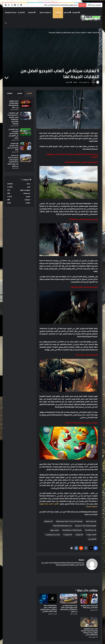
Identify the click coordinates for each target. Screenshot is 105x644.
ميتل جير (92, 539)
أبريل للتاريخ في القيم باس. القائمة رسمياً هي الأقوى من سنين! (13, 133)
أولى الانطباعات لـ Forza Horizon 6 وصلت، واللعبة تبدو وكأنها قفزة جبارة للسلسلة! (13, 118)
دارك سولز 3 (91, 534)
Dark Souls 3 (91, 521)
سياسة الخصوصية (11, 12)
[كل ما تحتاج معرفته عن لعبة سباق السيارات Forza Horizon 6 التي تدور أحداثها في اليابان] (68, 599)
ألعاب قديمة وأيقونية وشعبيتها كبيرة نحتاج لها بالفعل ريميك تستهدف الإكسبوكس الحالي (89, 632)
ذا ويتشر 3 (67, 534)
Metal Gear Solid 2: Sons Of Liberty (69, 521)
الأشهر (20, 93)
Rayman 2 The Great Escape (85, 526)
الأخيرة (29, 93)
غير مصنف (27, 193)
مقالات (58, 12)
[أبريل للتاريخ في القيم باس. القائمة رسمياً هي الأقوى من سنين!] (26, 132)
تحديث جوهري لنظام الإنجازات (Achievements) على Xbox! (61, 5)
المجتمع (67, 12)
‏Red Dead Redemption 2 (62, 526)
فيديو (28, 197)
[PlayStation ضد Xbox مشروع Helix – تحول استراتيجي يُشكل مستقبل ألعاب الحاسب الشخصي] (48, 599)
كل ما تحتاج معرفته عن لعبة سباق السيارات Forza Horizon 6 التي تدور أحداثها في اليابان (69, 608)
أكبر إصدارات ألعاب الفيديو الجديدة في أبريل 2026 (89, 606)
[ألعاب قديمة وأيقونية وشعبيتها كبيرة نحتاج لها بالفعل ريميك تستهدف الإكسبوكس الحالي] (89, 622)
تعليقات (9, 93)
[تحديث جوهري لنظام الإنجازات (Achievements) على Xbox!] (26, 104)
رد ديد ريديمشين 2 (52, 534)
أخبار (29, 187)
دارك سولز (54, 530)
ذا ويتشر (79, 534)
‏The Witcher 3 (90, 530)
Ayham (94, 82)
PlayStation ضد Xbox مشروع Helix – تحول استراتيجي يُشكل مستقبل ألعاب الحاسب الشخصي (48, 608)
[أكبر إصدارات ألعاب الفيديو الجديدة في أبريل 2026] (89, 599)
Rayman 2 (48, 521)
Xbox (28, 184)
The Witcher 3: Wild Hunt (71, 530)
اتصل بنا (21, 12)
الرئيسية (76, 12)
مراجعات (32, 12)
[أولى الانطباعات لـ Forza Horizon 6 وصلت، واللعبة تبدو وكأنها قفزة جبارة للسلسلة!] (26, 116)
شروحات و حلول (45, 12)
